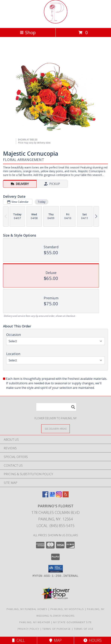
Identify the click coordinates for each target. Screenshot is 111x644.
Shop (28, 32)
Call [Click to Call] (18, 640)
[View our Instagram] (59, 496)
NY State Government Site (72, 622)
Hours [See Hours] (93, 640)
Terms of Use (84, 629)
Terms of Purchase (57, 629)
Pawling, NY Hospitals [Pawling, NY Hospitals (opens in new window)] (67, 609)
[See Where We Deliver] (55, 429)
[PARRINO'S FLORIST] (56, 22)
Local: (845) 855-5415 (55, 526)
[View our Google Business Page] (52, 496)
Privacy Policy (28, 629)
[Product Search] (56, 407)
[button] (56, 569)
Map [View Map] (55, 640)
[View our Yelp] (66, 496)
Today (42, 202)
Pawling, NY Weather (35, 622)
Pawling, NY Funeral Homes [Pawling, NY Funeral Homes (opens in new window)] (27, 609)
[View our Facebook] (45, 496)
